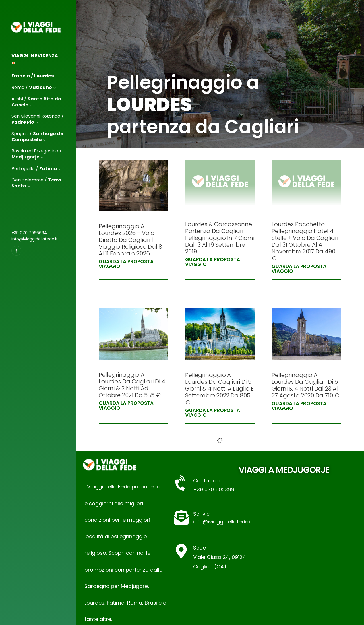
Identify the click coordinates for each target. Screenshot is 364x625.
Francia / (35, 76)
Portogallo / (36, 169)
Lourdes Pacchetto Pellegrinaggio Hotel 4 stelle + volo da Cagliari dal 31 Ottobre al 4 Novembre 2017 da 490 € (305, 241)
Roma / (34, 88)
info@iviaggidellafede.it (35, 239)
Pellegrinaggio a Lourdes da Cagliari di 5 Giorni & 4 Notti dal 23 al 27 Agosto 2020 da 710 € (305, 385)
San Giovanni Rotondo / (38, 119)
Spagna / (37, 137)
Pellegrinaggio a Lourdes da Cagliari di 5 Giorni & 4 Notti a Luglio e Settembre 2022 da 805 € (219, 389)
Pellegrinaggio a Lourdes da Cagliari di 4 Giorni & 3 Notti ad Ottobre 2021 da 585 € (132, 385)
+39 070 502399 (214, 489)
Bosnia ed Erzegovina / (37, 154)
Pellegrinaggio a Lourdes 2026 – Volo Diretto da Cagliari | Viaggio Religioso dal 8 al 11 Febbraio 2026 (130, 240)
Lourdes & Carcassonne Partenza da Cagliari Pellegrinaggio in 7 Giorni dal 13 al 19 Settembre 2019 (220, 238)
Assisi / (36, 102)
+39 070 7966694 (29, 233)
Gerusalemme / (36, 183)
